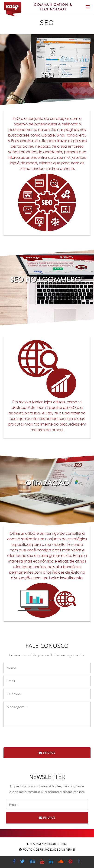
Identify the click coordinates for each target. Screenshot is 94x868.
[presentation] (39, 738)
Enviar (47, 753)
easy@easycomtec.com (49, 844)
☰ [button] (88, 7)
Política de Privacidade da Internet (49, 850)
